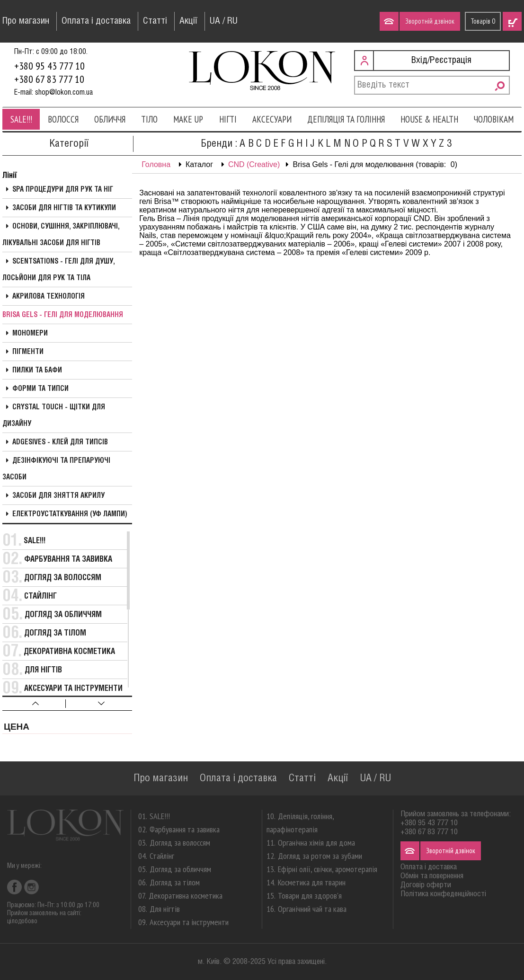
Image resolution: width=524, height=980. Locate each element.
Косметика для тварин (312, 882)
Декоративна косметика (69, 652)
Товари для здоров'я (310, 896)
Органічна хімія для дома (316, 843)
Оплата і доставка (96, 21)
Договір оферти (426, 885)
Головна (156, 164)
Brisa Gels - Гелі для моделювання (63, 315)
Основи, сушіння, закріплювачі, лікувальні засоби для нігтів (61, 235)
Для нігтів (43, 670)
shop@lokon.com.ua (64, 93)
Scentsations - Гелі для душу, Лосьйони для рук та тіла (58, 270)
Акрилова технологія (49, 297)
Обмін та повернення (432, 876)
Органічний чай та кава (312, 909)
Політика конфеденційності (443, 894)
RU (232, 21)
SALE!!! (21, 119)
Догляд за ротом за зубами (320, 856)
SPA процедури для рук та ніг (63, 190)
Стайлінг (40, 596)
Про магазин (26, 21)
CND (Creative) (254, 164)
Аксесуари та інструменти (73, 689)
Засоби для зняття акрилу (58, 496)
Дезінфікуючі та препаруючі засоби (56, 469)
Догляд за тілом (55, 633)
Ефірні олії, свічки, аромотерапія (328, 869)
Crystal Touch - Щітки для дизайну (54, 416)
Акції (188, 21)
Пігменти (28, 352)
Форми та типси (40, 389)
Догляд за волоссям (63, 578)
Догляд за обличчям (63, 615)
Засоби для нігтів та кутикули (64, 208)
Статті (155, 21)
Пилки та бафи (37, 371)
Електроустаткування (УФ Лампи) (70, 514)
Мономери (30, 334)
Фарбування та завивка (68, 560)
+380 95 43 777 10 (49, 66)
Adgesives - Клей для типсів (60, 442)
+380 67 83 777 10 (49, 79)
